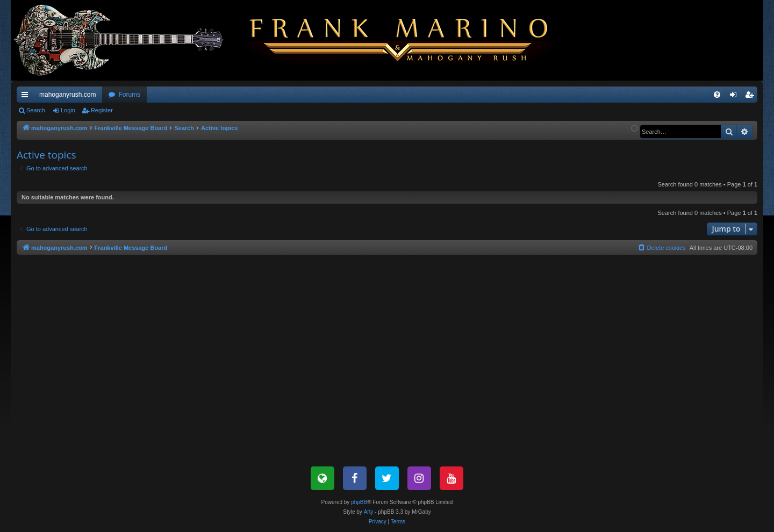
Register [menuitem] (752, 97)
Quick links (27, 97)
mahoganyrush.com (67, 95)
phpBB (359, 502)
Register (102, 110)
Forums (129, 95)
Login (68, 110)
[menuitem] (717, 95)
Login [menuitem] (736, 97)
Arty (369, 512)
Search (36, 110)
